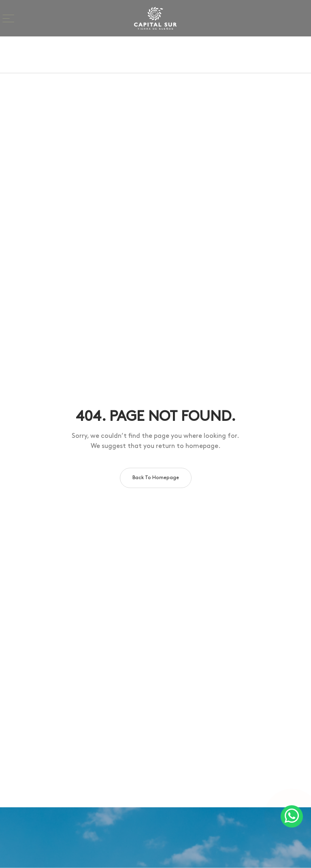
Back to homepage (156, 478)
